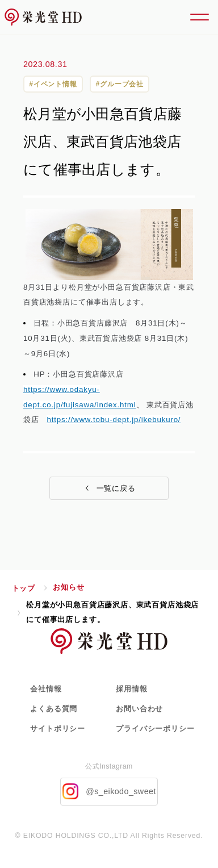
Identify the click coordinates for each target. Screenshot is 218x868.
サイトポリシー (58, 729)
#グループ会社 (120, 84)
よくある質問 (54, 709)
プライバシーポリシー (155, 729)
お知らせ (68, 587)
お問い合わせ (139, 709)
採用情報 (131, 689)
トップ (24, 588)
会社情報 (46, 689)
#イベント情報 (53, 84)
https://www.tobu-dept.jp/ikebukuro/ (114, 420)
